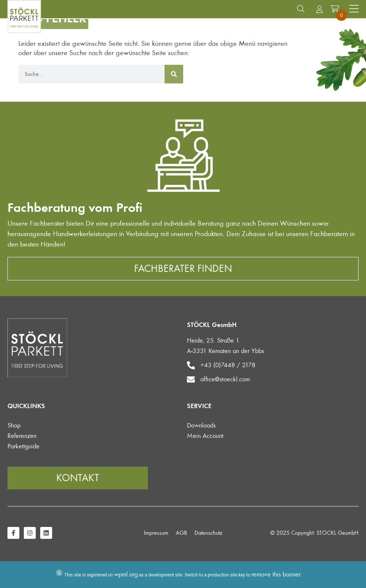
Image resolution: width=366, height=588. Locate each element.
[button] (301, 9)
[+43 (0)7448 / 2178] (191, 365)
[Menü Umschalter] (354, 9)
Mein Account (205, 436)
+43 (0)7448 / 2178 (228, 365)
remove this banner (276, 574)
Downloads (201, 425)
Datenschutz (208, 533)
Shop (14, 425)
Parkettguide (23, 446)
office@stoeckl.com (225, 379)
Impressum (156, 533)
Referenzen (22, 436)
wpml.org (126, 574)
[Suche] (174, 74)
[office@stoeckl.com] (191, 379)
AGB (181, 533)
